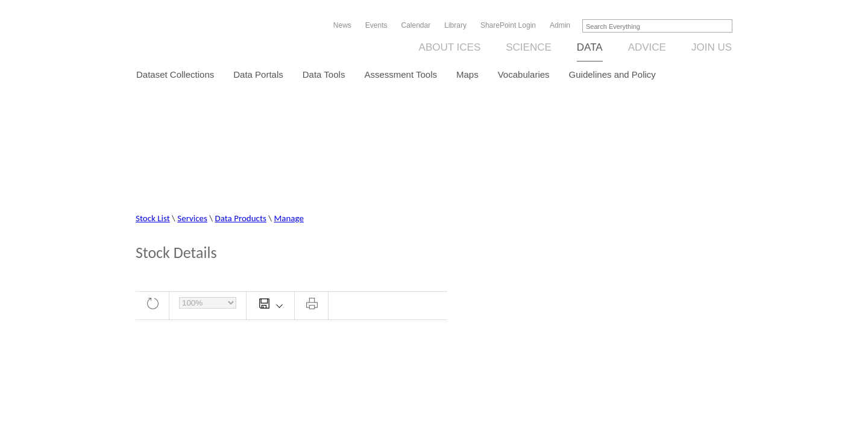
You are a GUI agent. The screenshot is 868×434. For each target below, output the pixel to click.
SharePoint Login (508, 25)
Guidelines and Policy (612, 74)
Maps (467, 74)
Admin (560, 25)
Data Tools (324, 74)
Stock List (153, 218)
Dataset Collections (175, 74)
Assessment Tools (401, 74)
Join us (712, 47)
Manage (288, 218)
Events (376, 25)
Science (529, 47)
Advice (647, 47)
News (342, 25)
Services (192, 218)
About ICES (450, 47)
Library (455, 25)
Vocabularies (524, 74)
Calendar (416, 25)
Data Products (241, 218)
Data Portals (258, 74)
